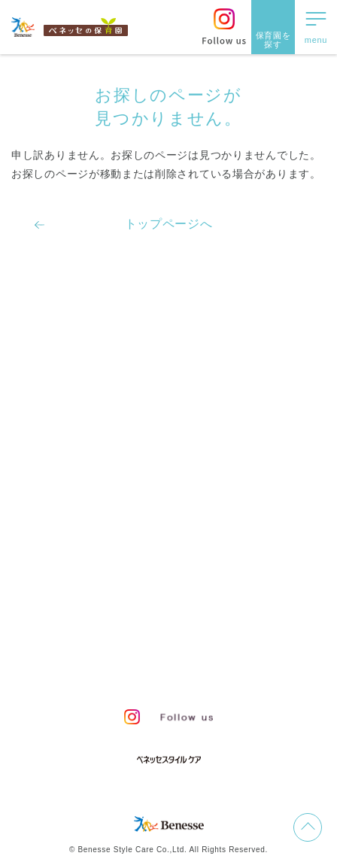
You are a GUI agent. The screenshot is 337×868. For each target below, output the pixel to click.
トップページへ (169, 224)
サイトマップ (180, 616)
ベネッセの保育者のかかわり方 (114, 366)
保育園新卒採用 (215, 669)
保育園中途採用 (122, 669)
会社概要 (250, 616)
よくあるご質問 (64, 557)
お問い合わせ (98, 616)
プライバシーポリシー (116, 642)
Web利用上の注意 (231, 642)
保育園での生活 (64, 404)
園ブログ (43, 481)
